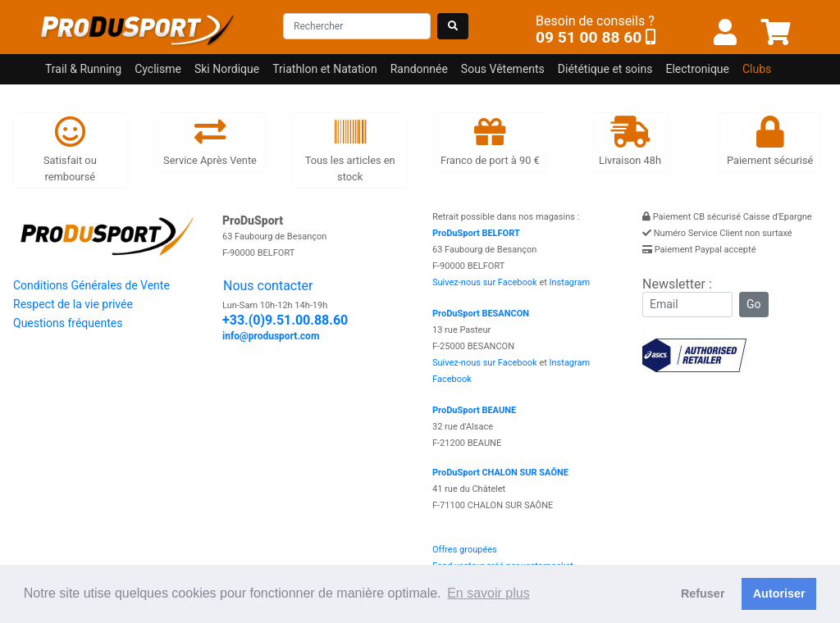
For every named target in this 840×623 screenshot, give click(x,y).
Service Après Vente (210, 141)
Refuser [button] (703, 593)
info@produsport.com (271, 336)
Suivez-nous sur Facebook (485, 282)
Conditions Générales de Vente (91, 285)
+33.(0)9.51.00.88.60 (285, 320)
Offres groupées (465, 550)
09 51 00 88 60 (589, 37)
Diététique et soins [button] (605, 69)
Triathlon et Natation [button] (324, 69)
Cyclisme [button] (158, 69)
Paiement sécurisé (770, 141)
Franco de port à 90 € (490, 141)
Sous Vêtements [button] (503, 69)
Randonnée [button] (419, 69)
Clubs (757, 69)
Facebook (452, 379)
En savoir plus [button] (488, 593)
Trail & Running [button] (83, 69)
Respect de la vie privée (73, 304)
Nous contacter (268, 286)
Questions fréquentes (68, 323)
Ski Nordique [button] (227, 69)
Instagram (570, 282)
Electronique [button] (697, 69)
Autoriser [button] (779, 593)
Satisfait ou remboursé (70, 150)
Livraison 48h (630, 141)
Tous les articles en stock (350, 150)
